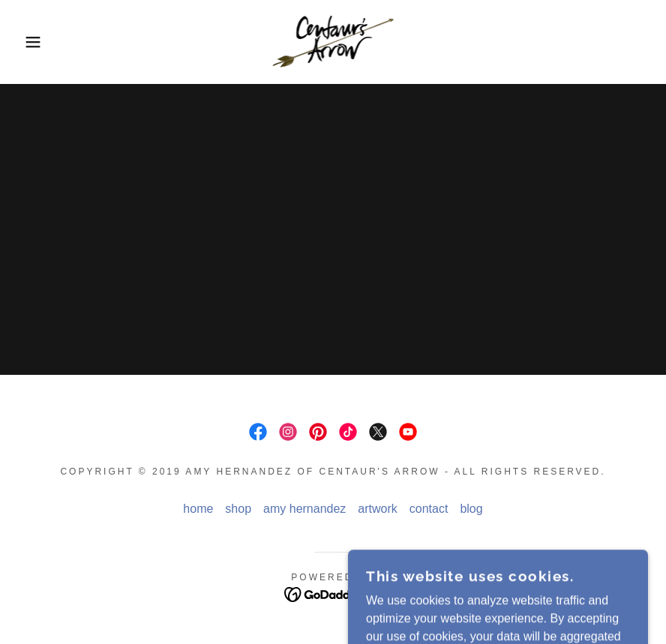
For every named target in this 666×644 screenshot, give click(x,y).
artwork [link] (377, 509)
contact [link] (429, 509)
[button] (33, 42)
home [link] (198, 509)
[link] (333, 42)
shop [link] (238, 509)
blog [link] (471, 509)
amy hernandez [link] (304, 509)
